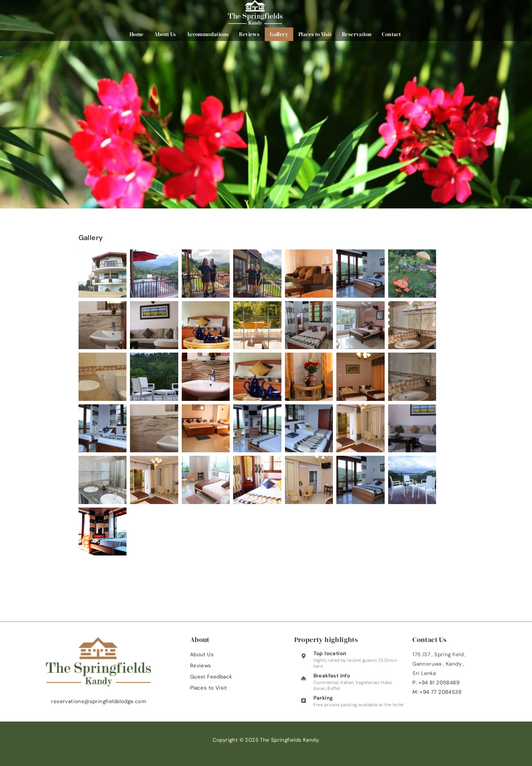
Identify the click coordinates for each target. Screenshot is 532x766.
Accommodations (208, 34)
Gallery (280, 34)
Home (137, 34)
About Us (166, 34)
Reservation (357, 34)
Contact (392, 34)
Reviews (250, 34)
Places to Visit (316, 34)
